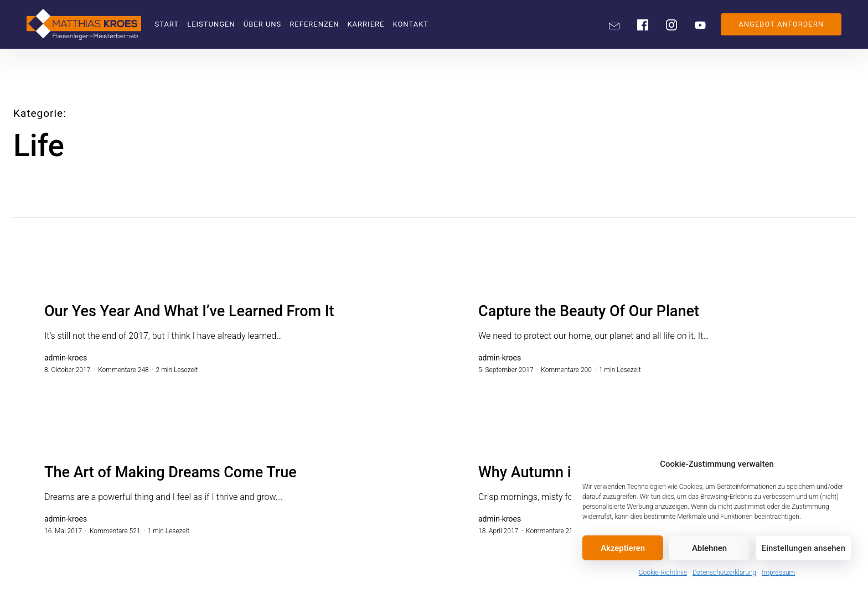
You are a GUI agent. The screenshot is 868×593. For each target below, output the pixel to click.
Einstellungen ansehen (804, 548)
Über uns (263, 24)
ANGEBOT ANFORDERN (781, 24)
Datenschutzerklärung (724, 573)
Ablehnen (709, 548)
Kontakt (410, 24)
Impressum (778, 573)
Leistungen (211, 24)
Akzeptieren (623, 548)
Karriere (366, 24)
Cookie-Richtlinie (663, 573)
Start (167, 24)
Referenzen (314, 24)
